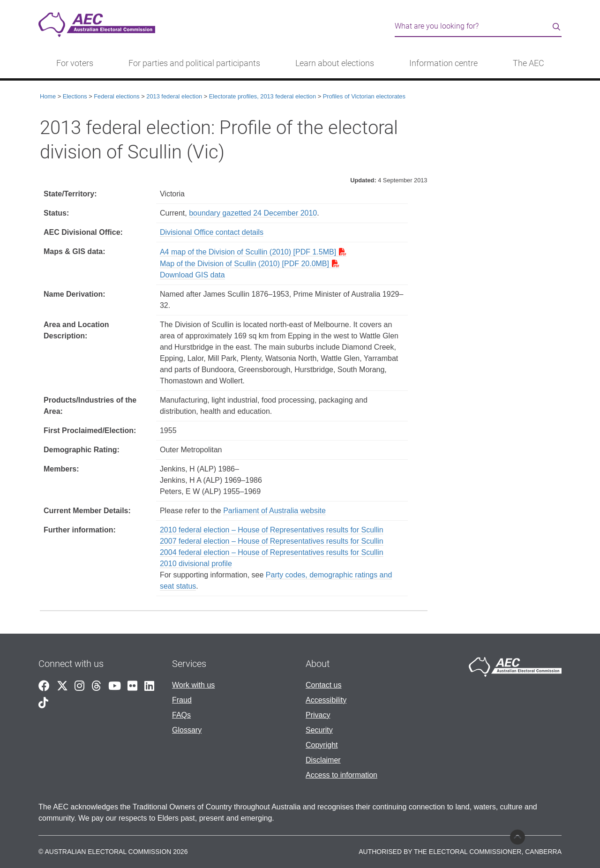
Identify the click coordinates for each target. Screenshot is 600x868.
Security (319, 730)
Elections (75, 96)
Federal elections (116, 96)
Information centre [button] (443, 63)
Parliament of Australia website (274, 511)
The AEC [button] (529, 63)
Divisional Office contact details (212, 232)
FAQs (181, 715)
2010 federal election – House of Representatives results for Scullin (272, 530)
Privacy (318, 715)
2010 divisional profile (196, 564)
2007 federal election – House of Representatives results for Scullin (272, 541)
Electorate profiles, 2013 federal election (262, 96)
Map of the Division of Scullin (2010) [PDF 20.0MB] (244, 264)
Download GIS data (192, 275)
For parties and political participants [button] (194, 63)
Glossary (187, 730)
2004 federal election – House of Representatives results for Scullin (272, 552)
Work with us (193, 685)
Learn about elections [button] (335, 63)
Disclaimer (323, 760)
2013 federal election (174, 96)
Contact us (323, 685)
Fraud (182, 700)
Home (48, 96)
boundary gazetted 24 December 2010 (253, 213)
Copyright (322, 745)
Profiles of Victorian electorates (364, 96)
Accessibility (326, 700)
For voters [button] (75, 63)
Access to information (341, 775)
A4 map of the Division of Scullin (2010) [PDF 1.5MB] (248, 252)
